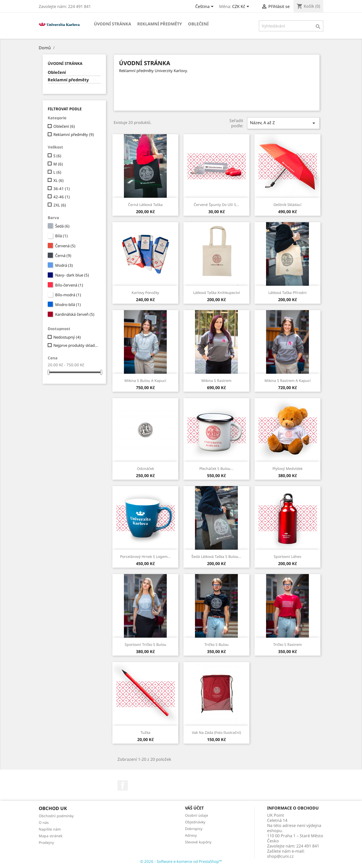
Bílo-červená (69, 285)
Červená (65, 246)
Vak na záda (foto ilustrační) (216, 732)
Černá (63, 255)
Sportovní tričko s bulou (145, 644)
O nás (44, 822)
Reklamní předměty (160, 24)
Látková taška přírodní (287, 293)
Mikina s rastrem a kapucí (288, 381)
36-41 (62, 189)
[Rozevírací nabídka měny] (242, 7)
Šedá (62, 226)
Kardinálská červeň (75, 314)
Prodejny (46, 842)
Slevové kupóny (198, 842)
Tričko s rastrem (287, 644)
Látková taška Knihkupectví (217, 293)
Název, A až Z (283, 123)
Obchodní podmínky (56, 816)
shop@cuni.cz (280, 856)
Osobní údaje (197, 815)
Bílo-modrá (68, 295)
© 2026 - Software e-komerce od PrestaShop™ (181, 861)
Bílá (61, 236)
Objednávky (195, 822)
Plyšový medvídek (287, 468)
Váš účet (194, 808)
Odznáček (145, 468)
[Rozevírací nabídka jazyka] (205, 7)
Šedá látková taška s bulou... (216, 556)
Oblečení (198, 24)
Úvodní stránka (112, 24)
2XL (60, 205)
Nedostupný (67, 337)
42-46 (62, 197)
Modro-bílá (68, 304)
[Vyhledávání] (291, 26)
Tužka (145, 732)
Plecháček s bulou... (216, 468)
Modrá (64, 265)
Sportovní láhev (287, 556)
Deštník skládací (287, 205)
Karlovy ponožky (145, 293)
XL (58, 180)
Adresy (191, 835)
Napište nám (50, 829)
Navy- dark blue (72, 275)
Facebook (123, 785)
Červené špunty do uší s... (216, 205)
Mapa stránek (51, 836)
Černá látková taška (145, 205)
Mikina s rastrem (216, 381)
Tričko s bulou (217, 644)
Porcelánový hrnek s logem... (145, 556)
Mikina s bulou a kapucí (145, 381)
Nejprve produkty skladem (76, 345)
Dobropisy (194, 829)
